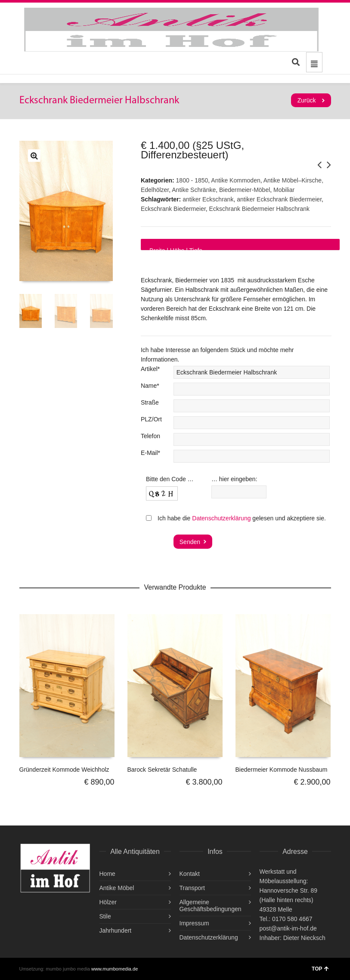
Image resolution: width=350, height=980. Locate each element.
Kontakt (190, 874)
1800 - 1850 (192, 180)
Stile (105, 916)
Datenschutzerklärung (221, 518)
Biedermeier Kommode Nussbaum (282, 770)
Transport (192, 888)
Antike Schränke (194, 190)
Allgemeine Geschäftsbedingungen (211, 906)
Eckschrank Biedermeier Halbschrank (259, 209)
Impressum (194, 923)
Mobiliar (284, 190)
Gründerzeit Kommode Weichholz (64, 770)
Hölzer (108, 902)
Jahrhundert (116, 931)
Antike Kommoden (235, 180)
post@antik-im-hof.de (288, 928)
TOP (320, 969)
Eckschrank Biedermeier (173, 209)
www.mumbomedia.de (115, 969)
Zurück (307, 100)
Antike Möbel (117, 888)
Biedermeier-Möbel (245, 190)
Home (107, 874)
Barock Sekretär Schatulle (162, 770)
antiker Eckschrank (208, 199)
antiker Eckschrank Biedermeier (279, 199)
